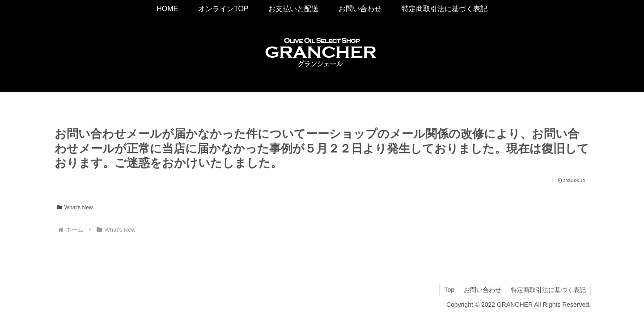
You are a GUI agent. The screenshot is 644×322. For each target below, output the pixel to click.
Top (449, 290)
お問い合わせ (483, 290)
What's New (75, 208)
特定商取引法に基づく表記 (548, 290)
